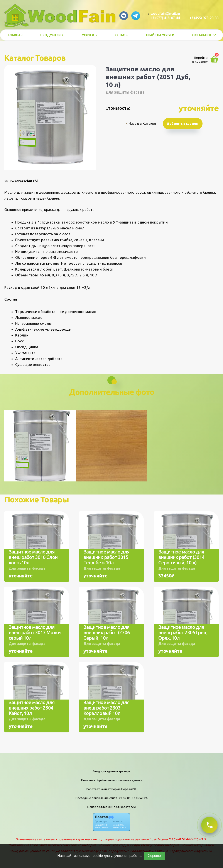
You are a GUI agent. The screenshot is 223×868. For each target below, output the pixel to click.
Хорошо (155, 856)
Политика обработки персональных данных (112, 780)
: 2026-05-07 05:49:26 (133, 798)
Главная (15, 35)
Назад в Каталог (141, 123)
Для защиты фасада (125, 92)
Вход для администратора (111, 771)
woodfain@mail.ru (165, 13)
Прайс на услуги (160, 35)
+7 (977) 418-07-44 (165, 18)
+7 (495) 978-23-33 (204, 18)
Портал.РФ (129, 789)
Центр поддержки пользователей (111, 807)
